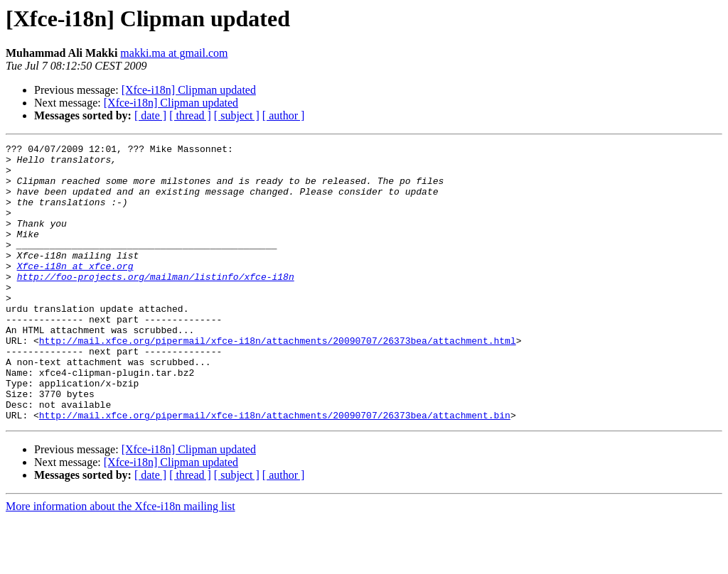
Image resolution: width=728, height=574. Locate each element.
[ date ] (150, 115)
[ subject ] (237, 115)
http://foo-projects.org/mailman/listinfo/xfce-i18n (156, 304)
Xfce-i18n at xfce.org (75, 291)
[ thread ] (190, 115)
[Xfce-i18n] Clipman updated (189, 90)
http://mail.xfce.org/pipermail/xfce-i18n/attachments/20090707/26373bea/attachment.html (278, 381)
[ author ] (284, 115)
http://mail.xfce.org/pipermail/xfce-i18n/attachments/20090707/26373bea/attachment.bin (275, 470)
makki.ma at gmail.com (174, 53)
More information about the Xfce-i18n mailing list (121, 562)
